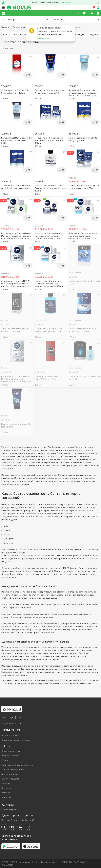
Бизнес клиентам (10, 774)
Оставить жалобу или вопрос (16, 740)
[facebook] (4, 827)
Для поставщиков (10, 779)
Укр (3, 718)
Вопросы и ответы (11, 735)
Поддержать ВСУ (11, 724)
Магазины (6, 793)
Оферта (5, 760)
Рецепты (6, 783)
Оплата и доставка (11, 751)
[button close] (98, 3)
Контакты (6, 788)
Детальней (65, 2)
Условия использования (13, 770)
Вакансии (6, 797)
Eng (20, 718)
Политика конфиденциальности (17, 765)
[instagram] (12, 827)
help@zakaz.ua (9, 810)
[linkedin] (20, 827)
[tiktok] (28, 827)
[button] (92, 13)
